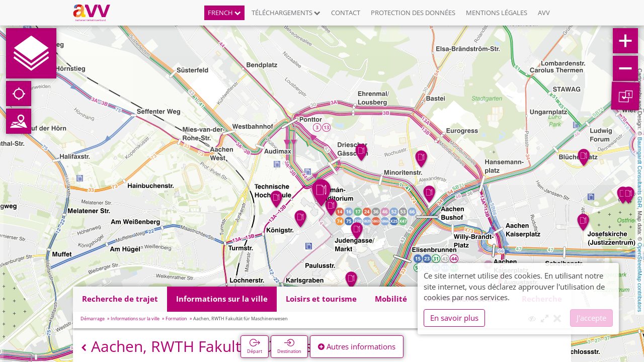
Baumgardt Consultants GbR (640, 173)
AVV (544, 13)
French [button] (224, 13)
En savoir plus (454, 318)
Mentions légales (497, 13)
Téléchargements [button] (286, 13)
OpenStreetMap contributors (640, 277)
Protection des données (413, 13)
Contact (346, 13)
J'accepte (591, 318)
